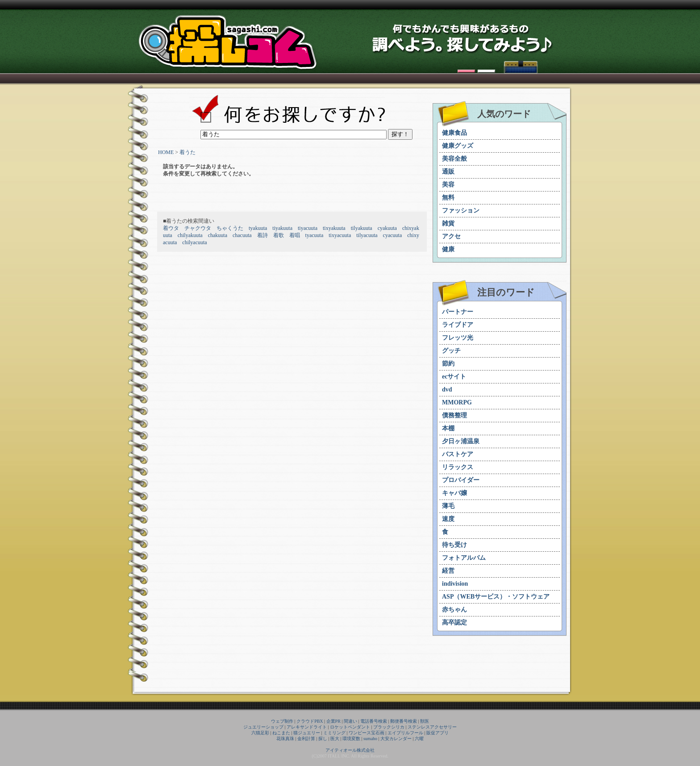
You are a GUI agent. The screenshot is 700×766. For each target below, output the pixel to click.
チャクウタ (198, 228)
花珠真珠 (285, 739)
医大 (335, 739)
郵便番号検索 (404, 721)
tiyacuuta (308, 228)
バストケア (458, 454)
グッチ (451, 351)
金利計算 (306, 739)
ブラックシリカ (389, 727)
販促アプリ (437, 733)
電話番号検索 (374, 721)
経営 (448, 571)
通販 (448, 172)
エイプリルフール (405, 733)
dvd (447, 389)
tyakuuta (258, 228)
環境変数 (351, 739)
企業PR (333, 721)
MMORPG (457, 402)
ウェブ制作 (282, 721)
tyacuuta (315, 235)
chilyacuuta (194, 242)
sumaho (370, 739)
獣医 (425, 721)
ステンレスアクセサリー (432, 727)
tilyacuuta (367, 235)
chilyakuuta (190, 235)
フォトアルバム (464, 558)
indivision (455, 584)
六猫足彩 (260, 733)
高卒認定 (454, 622)
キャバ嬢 (454, 493)
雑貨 (448, 223)
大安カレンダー (396, 739)
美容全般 (454, 159)
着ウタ (171, 228)
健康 (448, 249)
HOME (166, 152)
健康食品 (454, 133)
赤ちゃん (454, 610)
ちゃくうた (230, 228)
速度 (448, 519)
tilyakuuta (362, 228)
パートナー (458, 312)
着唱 (295, 235)
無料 (448, 198)
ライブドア (458, 325)
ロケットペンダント (350, 727)
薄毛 (448, 506)
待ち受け (454, 545)
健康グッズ (458, 146)
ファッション (461, 210)
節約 (448, 364)
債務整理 (454, 415)
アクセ (451, 236)
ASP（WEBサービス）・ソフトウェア (496, 597)
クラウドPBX (310, 721)
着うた (187, 152)
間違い (350, 721)
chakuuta (218, 235)
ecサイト (454, 377)
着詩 (262, 235)
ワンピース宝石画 (367, 733)
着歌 (279, 235)
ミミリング (334, 733)
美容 (448, 185)
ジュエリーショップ (263, 727)
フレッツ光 (458, 338)
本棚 (448, 428)
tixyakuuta (334, 228)
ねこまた (281, 733)
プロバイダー (461, 480)
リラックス (458, 467)
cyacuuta (393, 235)
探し (323, 739)
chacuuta (242, 235)
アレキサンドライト (307, 727)
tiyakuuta (282, 228)
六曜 (419, 739)
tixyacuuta (340, 235)
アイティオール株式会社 (350, 750)
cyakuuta (387, 228)
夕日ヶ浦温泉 (461, 441)
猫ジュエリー (307, 733)
